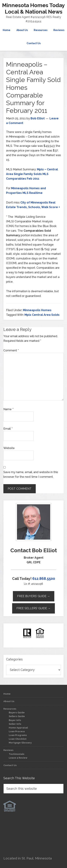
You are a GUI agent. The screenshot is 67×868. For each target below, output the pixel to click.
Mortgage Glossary (20, 743)
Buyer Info (15, 720)
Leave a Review (18, 758)
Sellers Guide (17, 716)
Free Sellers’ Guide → (33, 608)
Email (8, 429)
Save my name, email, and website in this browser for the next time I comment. (31, 474)
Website (9, 448)
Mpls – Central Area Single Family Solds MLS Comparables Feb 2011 (32, 174)
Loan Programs (18, 735)
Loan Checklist (18, 739)
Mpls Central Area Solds (42, 315)
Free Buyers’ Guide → (34, 596)
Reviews (8, 750)
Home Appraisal (18, 728)
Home (7, 694)
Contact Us (10, 765)
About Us (9, 701)
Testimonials (17, 754)
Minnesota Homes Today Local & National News (33, 8)
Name (8, 409)
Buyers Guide (17, 713)
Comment (11, 350)
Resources (10, 709)
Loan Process (17, 731)
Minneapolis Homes (37, 310)
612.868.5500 (44, 579)
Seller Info (15, 724)
